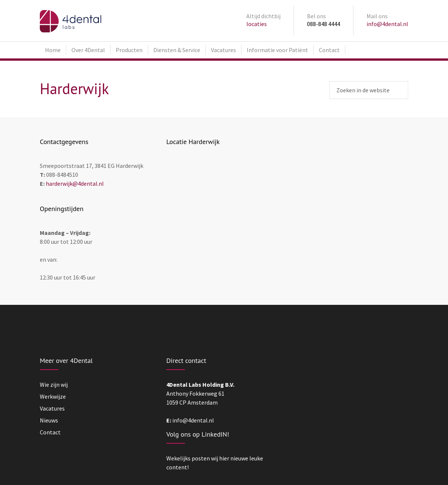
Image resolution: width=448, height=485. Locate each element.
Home (53, 50)
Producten (129, 50)
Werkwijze (53, 396)
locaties (257, 24)
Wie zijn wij (54, 385)
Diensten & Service (177, 50)
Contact (329, 50)
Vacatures (223, 50)
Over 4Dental (88, 50)
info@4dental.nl (387, 24)
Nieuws (49, 420)
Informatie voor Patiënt (277, 50)
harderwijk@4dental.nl (75, 184)
